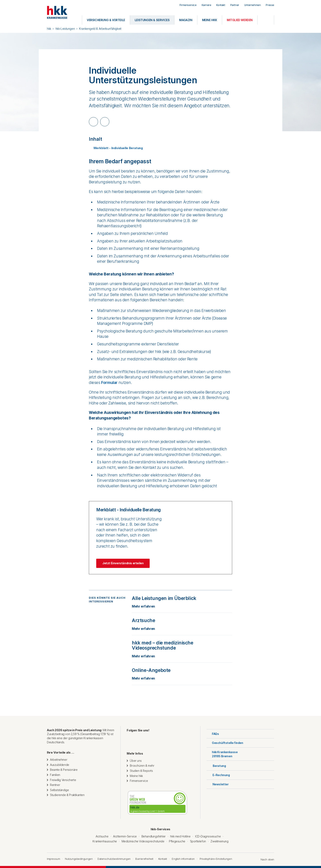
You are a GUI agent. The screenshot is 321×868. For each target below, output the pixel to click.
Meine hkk (136, 776)
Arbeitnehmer (59, 760)
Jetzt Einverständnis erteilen (123, 563)
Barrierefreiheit (144, 859)
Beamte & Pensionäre (64, 770)
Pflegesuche (177, 841)
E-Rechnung (218, 775)
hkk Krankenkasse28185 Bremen (222, 754)
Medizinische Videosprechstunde (143, 841)
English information (183, 859)
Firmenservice (188, 5)
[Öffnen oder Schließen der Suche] (266, 20)
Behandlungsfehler (154, 836)
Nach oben (265, 859)
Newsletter (218, 784)
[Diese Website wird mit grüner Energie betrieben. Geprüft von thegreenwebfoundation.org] (157, 802)
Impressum (53, 859)
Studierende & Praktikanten (67, 795)
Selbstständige (59, 790)
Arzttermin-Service (125, 836)
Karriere (206, 5)
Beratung (216, 765)
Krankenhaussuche (105, 841)
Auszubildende (60, 765)
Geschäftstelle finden (225, 743)
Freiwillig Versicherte (63, 780)
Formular (109, 383)
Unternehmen (253, 5)
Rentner (55, 785)
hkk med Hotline (180, 836)
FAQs (213, 734)
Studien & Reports (141, 771)
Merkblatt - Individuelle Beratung (116, 148)
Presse (270, 5)
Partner (235, 5)
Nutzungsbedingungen (79, 859)
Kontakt (221, 5)
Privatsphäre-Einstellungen (216, 859)
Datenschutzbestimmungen (114, 859)
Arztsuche (102, 836)
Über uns (136, 761)
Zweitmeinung (219, 841)
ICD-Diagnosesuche (208, 836)
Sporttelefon (198, 841)
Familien (55, 775)
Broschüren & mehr (142, 766)
